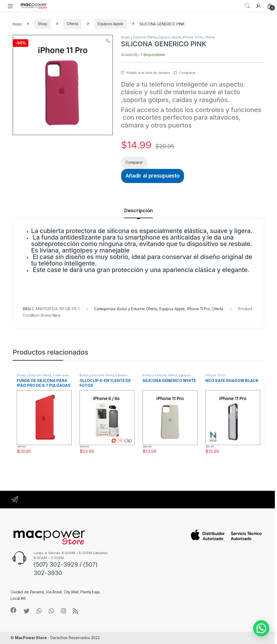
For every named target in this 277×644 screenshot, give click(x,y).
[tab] (138, 213)
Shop (42, 24)
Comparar (187, 73)
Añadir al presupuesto (153, 176)
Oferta (72, 24)
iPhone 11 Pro (193, 37)
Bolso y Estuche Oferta (139, 37)
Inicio (17, 24)
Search (247, 6)
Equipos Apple (110, 24)
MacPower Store (31, 638)
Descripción (138, 211)
